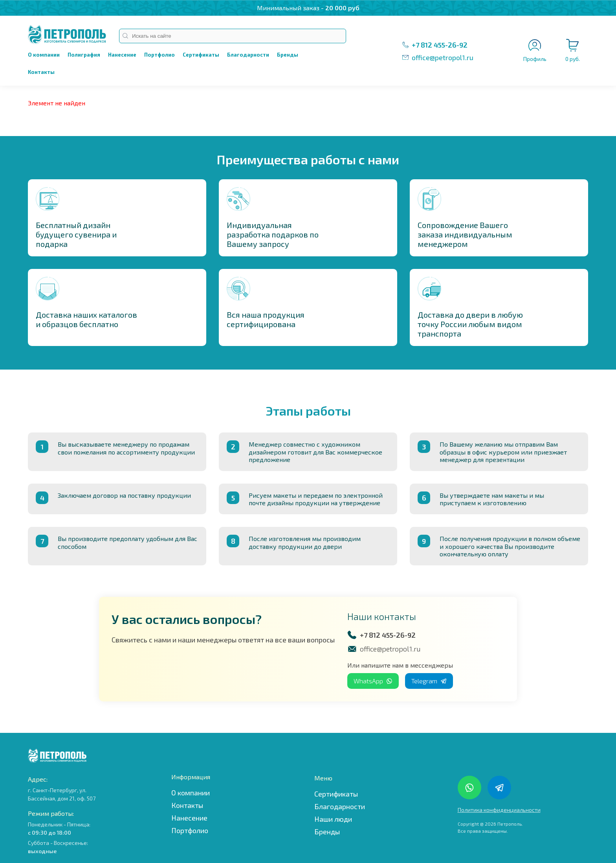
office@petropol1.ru (443, 57)
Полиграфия (84, 55)
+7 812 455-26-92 (440, 45)
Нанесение (122, 55)
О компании (44, 55)
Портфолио (159, 55)
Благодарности (248, 55)
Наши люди (333, 819)
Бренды (288, 55)
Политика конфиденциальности (499, 810)
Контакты (41, 72)
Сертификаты (201, 55)
